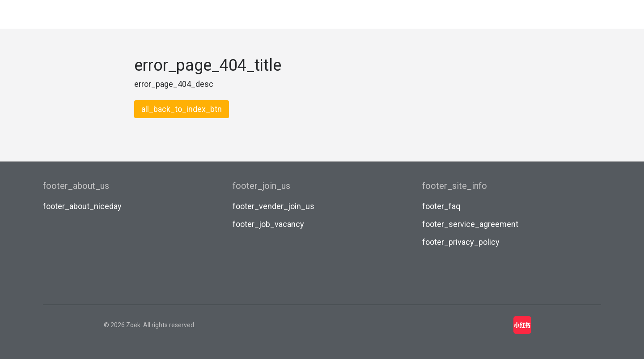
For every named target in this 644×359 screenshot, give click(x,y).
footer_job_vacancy (268, 224)
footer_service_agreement (470, 224)
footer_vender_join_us (273, 206)
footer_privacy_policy (461, 242)
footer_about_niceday (82, 206)
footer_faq (441, 206)
